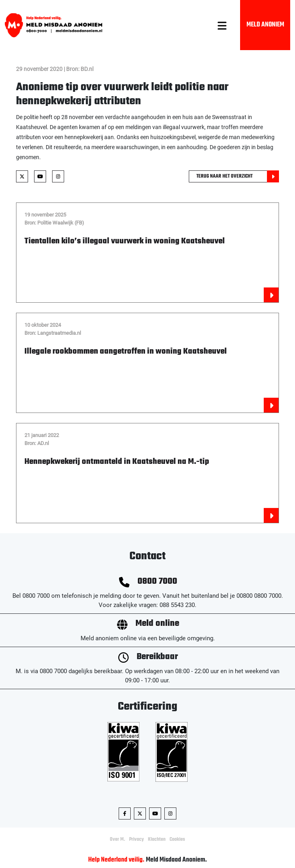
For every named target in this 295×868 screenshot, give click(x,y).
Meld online (157, 624)
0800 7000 (157, 582)
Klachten (157, 840)
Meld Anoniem (265, 25)
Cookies (177, 840)
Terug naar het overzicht (238, 176)
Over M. (117, 840)
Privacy (136, 840)
